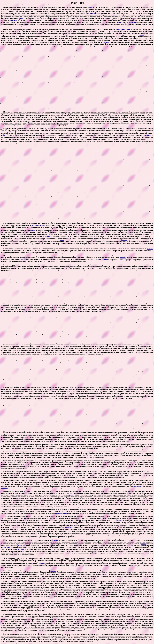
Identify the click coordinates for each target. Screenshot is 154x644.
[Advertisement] (77, 79)
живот (62, 240)
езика (118, 29)
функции (52, 571)
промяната (56, 540)
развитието (138, 486)
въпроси (132, 22)
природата (13, 20)
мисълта (21, 549)
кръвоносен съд (62, 513)
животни (123, 258)
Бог (121, 116)
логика (119, 22)
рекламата (21, 546)
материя (35, 225)
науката (114, 15)
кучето (23, 260)
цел (41, 564)
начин (142, 35)
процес (104, 574)
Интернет (68, 527)
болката (124, 240)
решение (150, 249)
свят (91, 8)
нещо (3, 136)
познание (4, 488)
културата (126, 29)
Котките (105, 260)
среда (21, 19)
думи (71, 495)
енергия (42, 225)
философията (95, 13)
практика (7, 547)
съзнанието (107, 42)
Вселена (32, 231)
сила (88, 225)
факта (118, 520)
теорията (148, 136)
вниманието (47, 236)
